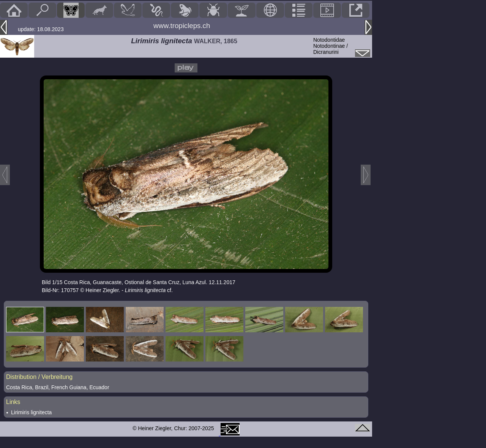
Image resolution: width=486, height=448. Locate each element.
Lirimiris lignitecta (31, 412)
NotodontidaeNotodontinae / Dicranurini (331, 46)
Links (13, 402)
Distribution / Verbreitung (39, 377)
